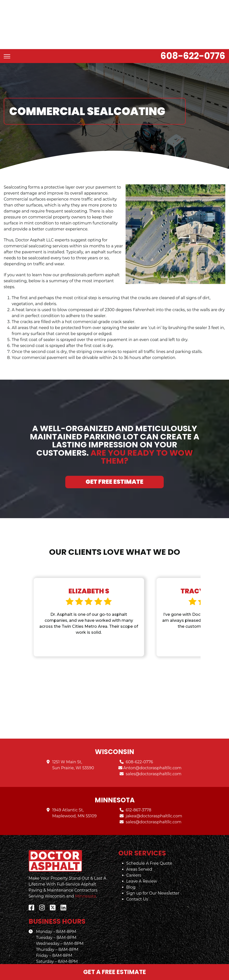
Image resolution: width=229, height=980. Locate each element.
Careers (134, 861)
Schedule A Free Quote (149, 849)
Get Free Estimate (114, 456)
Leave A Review (142, 867)
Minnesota (85, 882)
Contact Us (137, 885)
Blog (131, 873)
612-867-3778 (139, 796)
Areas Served (139, 855)
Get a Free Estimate (115, 972)
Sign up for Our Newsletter (153, 879)
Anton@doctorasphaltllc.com (153, 754)
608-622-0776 (193, 30)
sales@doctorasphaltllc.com (154, 760)
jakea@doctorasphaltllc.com (154, 802)
